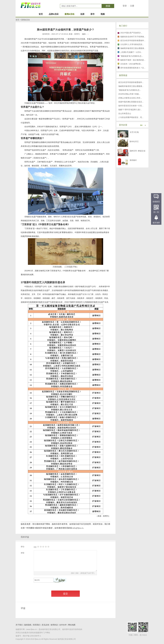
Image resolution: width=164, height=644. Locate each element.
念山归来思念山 (125, 113)
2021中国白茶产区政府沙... (131, 33)
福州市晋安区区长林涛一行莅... (131, 106)
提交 (66, 594)
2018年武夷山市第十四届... (129, 94)
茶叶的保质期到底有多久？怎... (133, 68)
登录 (125, 6)
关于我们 (19, 625)
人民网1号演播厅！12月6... (131, 52)
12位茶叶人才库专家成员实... (132, 44)
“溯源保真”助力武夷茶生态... (132, 56)
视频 (103, 14)
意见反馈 (45, 625)
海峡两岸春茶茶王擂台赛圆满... (133, 48)
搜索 (108, 6)
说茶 (82, 14)
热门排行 (123, 26)
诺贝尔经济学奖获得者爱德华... (133, 41)
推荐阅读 (123, 75)
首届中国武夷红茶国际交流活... (131, 102)
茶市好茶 (123, 125)
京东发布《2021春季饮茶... (131, 64)
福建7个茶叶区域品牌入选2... (130, 110)
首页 (41, 14)
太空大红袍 (134, 132)
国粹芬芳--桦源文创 (137, 151)
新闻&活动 (70, 14)
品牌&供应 (54, 14)
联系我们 (37, 625)
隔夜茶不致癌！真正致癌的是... (133, 60)
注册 (132, 6)
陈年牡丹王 (134, 141)
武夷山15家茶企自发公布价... (130, 98)
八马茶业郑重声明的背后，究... (131, 117)
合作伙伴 (63, 625)
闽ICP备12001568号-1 (32, 636)
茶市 (93, 14)
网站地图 (72, 625)
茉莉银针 (133, 160)
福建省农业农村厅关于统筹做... (133, 37)
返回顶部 (156, 223)
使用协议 (54, 625)
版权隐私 (28, 625)
